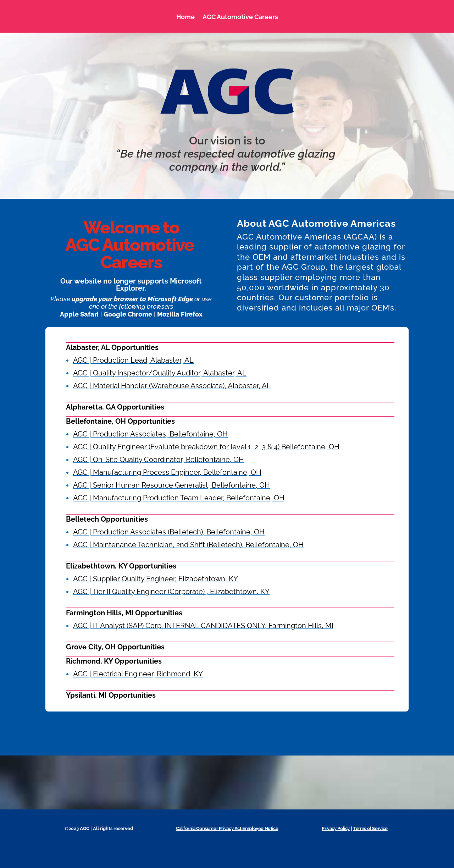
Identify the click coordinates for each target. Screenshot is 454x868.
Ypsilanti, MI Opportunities (111, 695)
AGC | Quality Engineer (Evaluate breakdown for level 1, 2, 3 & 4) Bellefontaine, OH (206, 447)
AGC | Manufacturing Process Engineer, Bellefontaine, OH (167, 472)
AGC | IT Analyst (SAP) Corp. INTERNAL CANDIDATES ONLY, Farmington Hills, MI (203, 626)
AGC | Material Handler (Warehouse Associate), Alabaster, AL (172, 386)
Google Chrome (128, 314)
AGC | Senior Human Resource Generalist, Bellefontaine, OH (171, 485)
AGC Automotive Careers (240, 17)
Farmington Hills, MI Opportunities (124, 613)
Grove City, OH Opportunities (115, 647)
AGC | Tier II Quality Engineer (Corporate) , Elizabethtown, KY (171, 592)
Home (186, 17)
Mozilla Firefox (180, 314)
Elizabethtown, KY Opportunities (121, 566)
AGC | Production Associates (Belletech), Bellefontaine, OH (169, 532)
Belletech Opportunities (107, 519)
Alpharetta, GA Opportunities (115, 407)
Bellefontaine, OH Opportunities (120, 421)
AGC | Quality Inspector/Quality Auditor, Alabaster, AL (160, 373)
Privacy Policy (336, 828)
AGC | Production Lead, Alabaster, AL (133, 360)
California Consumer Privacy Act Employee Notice (227, 828)
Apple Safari (79, 314)
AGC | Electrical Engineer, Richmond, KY (138, 674)
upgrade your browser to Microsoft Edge (132, 299)
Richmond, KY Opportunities (114, 661)
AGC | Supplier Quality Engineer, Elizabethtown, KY (156, 579)
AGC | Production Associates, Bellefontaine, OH (150, 434)
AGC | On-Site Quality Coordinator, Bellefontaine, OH (159, 460)
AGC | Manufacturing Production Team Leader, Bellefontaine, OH (179, 498)
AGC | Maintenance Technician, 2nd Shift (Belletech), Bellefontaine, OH (188, 545)
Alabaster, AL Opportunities (112, 347)
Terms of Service (370, 828)
